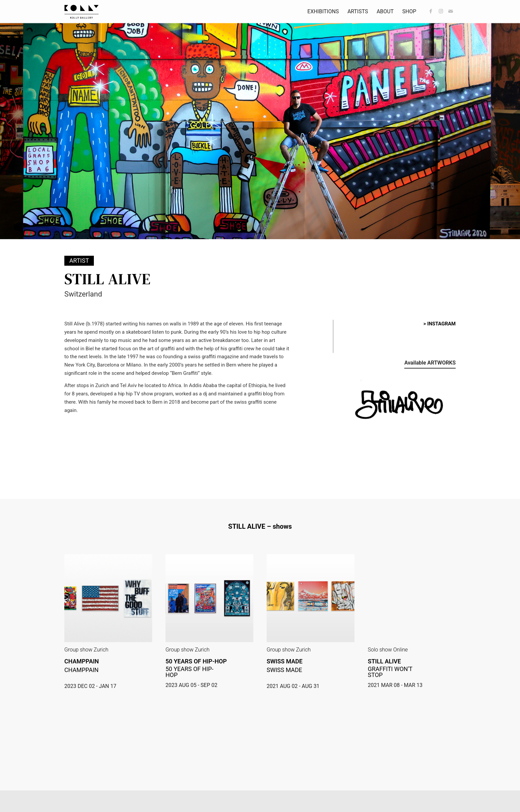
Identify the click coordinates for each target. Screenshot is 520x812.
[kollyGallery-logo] (82, 12)
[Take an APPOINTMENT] (427, 794)
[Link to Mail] (451, 11)
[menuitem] (323, 12)
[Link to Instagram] (441, 11)
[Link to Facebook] (431, 11)
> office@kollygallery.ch (92, 789)
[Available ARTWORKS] (430, 364)
